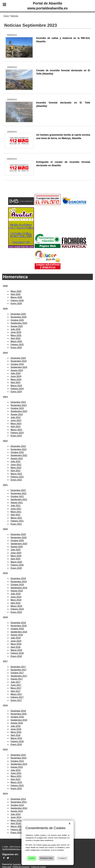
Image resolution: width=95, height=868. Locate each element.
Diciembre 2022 (18, 446)
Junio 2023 (16, 420)
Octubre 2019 (17, 585)
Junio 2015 (16, 773)
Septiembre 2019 (19, 588)
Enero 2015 (16, 789)
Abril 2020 (15, 559)
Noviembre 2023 (19, 405)
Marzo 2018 (16, 650)
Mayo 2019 (16, 600)
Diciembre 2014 (18, 799)
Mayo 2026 (16, 291)
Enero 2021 (16, 524)
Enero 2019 (16, 612)
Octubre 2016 (17, 717)
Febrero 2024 (17, 389)
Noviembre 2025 (19, 317)
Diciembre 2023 (18, 402)
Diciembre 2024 (18, 358)
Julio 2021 (16, 506)
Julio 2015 (16, 770)
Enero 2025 (16, 348)
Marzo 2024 (16, 386)
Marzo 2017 (16, 694)
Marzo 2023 (16, 430)
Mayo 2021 (16, 512)
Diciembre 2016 (18, 711)
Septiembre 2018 (19, 632)
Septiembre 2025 (19, 323)
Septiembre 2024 (19, 367)
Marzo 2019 (16, 606)
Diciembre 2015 (18, 755)
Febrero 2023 (17, 433)
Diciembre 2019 (18, 578)
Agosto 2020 (17, 547)
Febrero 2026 (17, 300)
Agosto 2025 (17, 326)
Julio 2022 (16, 462)
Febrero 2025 (17, 345)
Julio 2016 (16, 726)
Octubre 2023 (17, 408)
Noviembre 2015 (19, 758)
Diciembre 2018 (18, 623)
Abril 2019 (15, 603)
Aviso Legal (7, 867)
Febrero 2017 (17, 697)
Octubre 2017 (17, 673)
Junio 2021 (16, 509)
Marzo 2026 (16, 297)
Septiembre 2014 (19, 808)
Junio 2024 (16, 376)
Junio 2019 (16, 597)
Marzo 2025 (16, 341)
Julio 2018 (16, 638)
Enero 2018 (16, 656)
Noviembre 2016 (19, 714)
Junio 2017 (16, 685)
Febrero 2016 (17, 741)
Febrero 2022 (17, 477)
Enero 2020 (16, 568)
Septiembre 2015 (19, 764)
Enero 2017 (16, 700)
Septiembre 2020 (19, 544)
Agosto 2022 (17, 458)
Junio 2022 (16, 465)
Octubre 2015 (17, 761)
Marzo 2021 (16, 518)
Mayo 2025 (16, 335)
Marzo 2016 (16, 738)
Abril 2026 (15, 294)
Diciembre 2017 (18, 667)
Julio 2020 (16, 550)
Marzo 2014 (16, 826)
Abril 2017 (15, 691)
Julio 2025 (16, 329)
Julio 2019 (16, 594)
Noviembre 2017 (19, 670)
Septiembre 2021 (19, 499)
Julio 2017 (16, 682)
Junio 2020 (16, 553)
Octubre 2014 (17, 805)
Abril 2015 (15, 779)
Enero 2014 (16, 833)
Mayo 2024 (16, 379)
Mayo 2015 (16, 776)
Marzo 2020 (16, 562)
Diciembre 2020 (18, 534)
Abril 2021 (15, 515)
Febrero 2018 (17, 653)
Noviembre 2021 (19, 493)
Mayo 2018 (16, 644)
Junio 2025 (16, 332)
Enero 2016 (16, 744)
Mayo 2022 (16, 468)
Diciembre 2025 (18, 314)
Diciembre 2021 (18, 490)
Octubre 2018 (17, 629)
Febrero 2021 (17, 521)
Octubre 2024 (17, 364)
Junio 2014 (16, 817)
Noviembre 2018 (19, 626)
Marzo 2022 (16, 474)
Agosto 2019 (17, 591)
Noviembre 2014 (19, 802)
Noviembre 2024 (19, 361)
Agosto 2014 (17, 811)
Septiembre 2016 (19, 720)
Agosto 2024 (17, 370)
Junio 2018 (16, 641)
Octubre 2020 (17, 541)
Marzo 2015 (16, 782)
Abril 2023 (15, 427)
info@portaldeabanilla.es (12, 849)
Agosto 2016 (17, 723)
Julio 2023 (16, 417)
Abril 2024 (15, 382)
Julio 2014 (16, 814)
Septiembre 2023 (19, 411)
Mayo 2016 (16, 732)
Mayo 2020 (16, 556)
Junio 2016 (16, 729)
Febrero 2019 (17, 609)
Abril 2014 (15, 823)
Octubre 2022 (17, 452)
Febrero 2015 (17, 785)
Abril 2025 (15, 338)
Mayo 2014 (16, 820)
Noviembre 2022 (19, 449)
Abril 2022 (15, 471)
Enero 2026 (16, 303)
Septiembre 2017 (19, 676)
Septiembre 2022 (19, 455)
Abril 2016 (15, 735)
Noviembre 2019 (19, 582)
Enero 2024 (16, 392)
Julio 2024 (16, 373)
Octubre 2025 (17, 320)
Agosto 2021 (17, 503)
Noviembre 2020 (19, 538)
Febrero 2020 (17, 565)
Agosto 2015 (17, 767)
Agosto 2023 (17, 414)
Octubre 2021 (17, 496)
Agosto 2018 (17, 635)
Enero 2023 (16, 436)
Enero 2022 (16, 480)
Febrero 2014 (17, 830)
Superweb (17, 864)
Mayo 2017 (16, 688)
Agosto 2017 (17, 679)
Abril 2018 (15, 647)
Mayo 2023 (16, 424)
